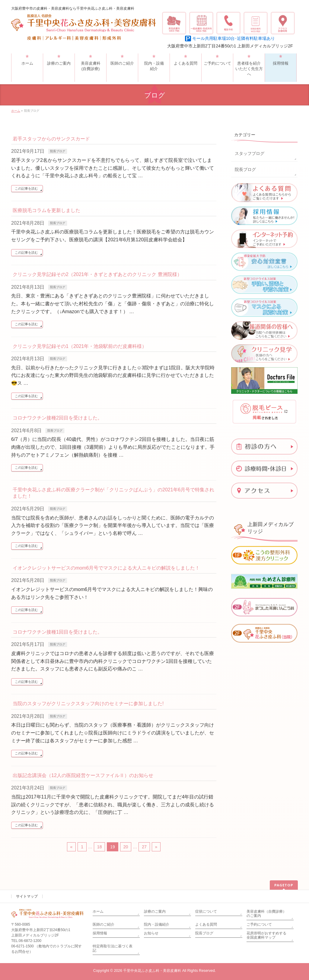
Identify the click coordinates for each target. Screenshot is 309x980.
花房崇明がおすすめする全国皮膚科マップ (266, 935)
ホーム (98, 911)
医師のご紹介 (104, 924)
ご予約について (259, 924)
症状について (206, 911)
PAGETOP (284, 885)
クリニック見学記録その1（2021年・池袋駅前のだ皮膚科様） (80, 346)
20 (126, 847)
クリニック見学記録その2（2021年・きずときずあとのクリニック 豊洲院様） (97, 274)
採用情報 (100, 933)
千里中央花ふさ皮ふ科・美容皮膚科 (152, 971)
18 (100, 847)
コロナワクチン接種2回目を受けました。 (57, 418)
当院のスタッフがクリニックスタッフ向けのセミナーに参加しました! (88, 704)
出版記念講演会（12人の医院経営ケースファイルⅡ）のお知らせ (83, 775)
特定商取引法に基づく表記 (113, 948)
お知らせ (151, 933)
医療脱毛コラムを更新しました (46, 210)
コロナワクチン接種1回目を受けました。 (57, 632)
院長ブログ (58, 151)
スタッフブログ (250, 153)
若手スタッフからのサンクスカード (51, 139)
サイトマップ (27, 896)
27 (144, 847)
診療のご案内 (155, 911)
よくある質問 (206, 924)
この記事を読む (26, 188)
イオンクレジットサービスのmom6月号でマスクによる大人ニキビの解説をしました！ (106, 568)
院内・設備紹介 (157, 924)
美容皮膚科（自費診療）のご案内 (266, 914)
